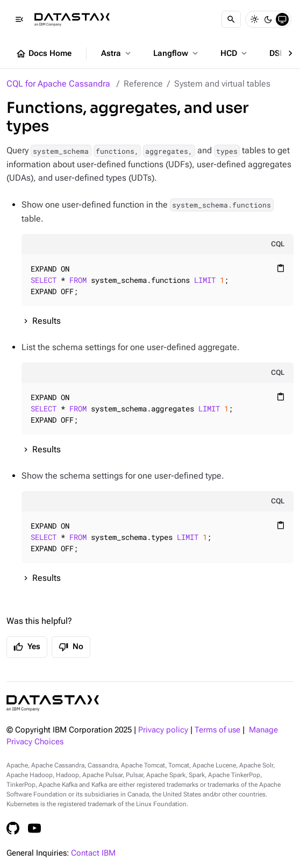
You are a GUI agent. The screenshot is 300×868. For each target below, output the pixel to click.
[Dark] (268, 19)
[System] (282, 19)
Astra (117, 53)
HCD (235, 53)
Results (47, 321)
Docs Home (44, 54)
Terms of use (217, 730)
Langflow (177, 53)
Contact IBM (93, 853)
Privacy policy (163, 730)
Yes (27, 647)
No (71, 647)
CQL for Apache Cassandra (58, 84)
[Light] (254, 19)
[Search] (231, 19)
